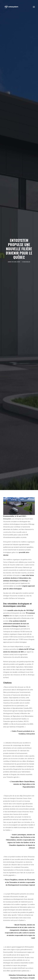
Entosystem (7, 519)
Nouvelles (27, 262)
